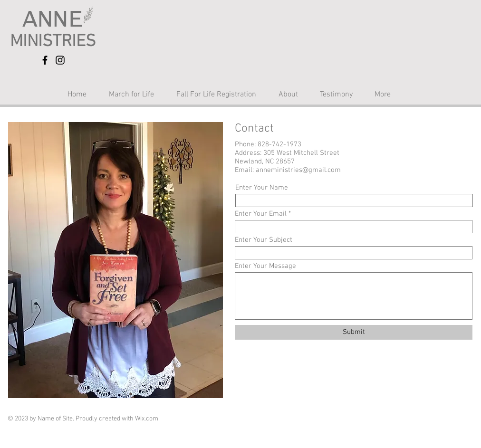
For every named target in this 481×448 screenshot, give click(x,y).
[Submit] (354, 332)
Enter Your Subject (264, 240)
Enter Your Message (265, 266)
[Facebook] (45, 60)
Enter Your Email (261, 214)
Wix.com (147, 419)
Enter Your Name (262, 188)
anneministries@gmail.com (298, 170)
